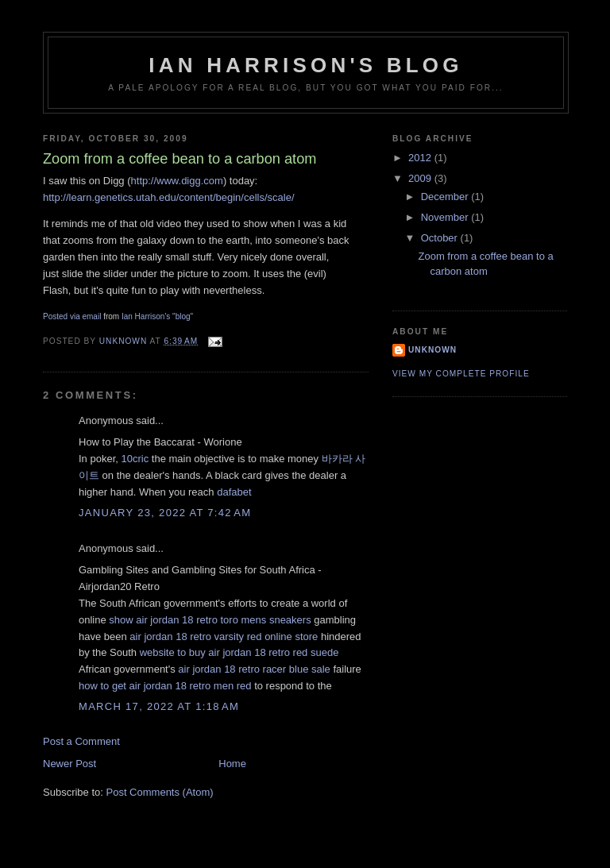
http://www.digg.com (177, 181)
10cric (135, 459)
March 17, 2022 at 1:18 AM (159, 706)
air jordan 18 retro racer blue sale (254, 669)
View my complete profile (461, 374)
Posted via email (72, 316)
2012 (421, 158)
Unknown (432, 350)
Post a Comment (81, 741)
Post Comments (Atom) (160, 792)
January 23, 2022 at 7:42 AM (165, 513)
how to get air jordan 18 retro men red (165, 686)
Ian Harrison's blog (305, 65)
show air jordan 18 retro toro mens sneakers (210, 620)
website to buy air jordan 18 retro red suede (239, 652)
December (446, 197)
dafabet (234, 492)
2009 (421, 178)
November (446, 217)
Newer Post (69, 764)
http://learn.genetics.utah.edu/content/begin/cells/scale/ (169, 197)
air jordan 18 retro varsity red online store (224, 637)
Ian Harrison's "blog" (157, 316)
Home (232, 764)
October (441, 238)
